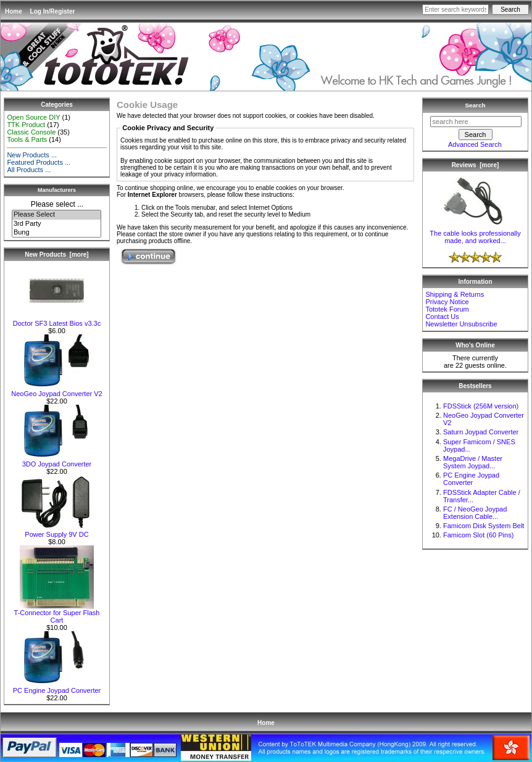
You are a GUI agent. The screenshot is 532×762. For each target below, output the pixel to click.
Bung (56, 233)
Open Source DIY (33, 117)
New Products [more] (56, 255)
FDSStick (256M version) (481, 406)
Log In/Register (53, 11)
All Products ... (29, 170)
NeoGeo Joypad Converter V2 (56, 391)
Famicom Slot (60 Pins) (478, 535)
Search (476, 105)
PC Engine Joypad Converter (57, 687)
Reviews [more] (476, 165)
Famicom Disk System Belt (484, 526)
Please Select (56, 215)
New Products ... (32, 155)
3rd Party (56, 224)
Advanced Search (475, 144)
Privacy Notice (447, 302)
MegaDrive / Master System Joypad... (473, 462)
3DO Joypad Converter (57, 461)
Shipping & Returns (455, 294)
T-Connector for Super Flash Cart (57, 613)
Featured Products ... (39, 162)
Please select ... (57, 204)
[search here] (476, 122)
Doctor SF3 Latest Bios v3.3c (57, 320)
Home (14, 11)
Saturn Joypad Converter (481, 432)
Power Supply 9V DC (57, 531)
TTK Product (26, 125)
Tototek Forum (447, 309)
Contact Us (442, 317)
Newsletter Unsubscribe (461, 324)
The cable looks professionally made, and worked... (475, 234)
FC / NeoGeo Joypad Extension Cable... (475, 513)
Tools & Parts (27, 139)
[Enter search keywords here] (455, 10)
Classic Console (31, 132)
